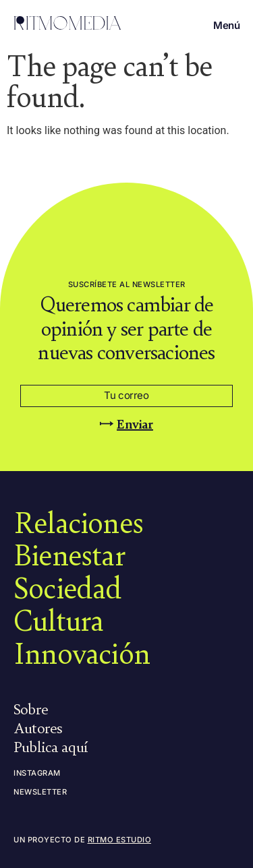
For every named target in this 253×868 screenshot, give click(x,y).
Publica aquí (51, 746)
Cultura (58, 619)
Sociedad (68, 587)
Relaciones (78, 522)
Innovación (82, 652)
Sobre (31, 708)
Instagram (37, 773)
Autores (38, 727)
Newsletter (40, 792)
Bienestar (69, 554)
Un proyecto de (82, 840)
